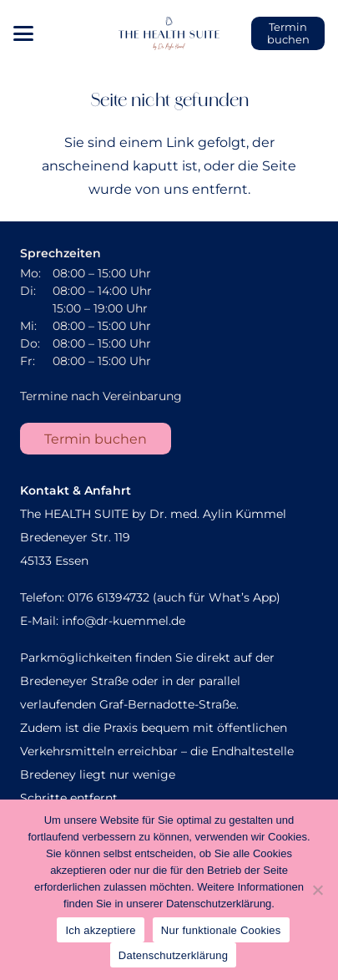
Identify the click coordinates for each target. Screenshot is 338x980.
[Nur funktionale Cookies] (317, 890)
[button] (23, 33)
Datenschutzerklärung (173, 955)
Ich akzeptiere (100, 930)
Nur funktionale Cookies (221, 930)
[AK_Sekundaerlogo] (169, 33)
